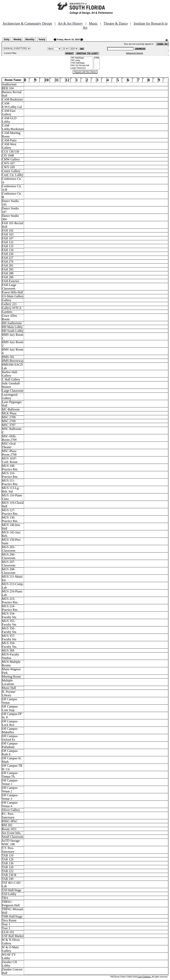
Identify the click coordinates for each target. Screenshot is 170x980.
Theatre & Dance (116, 24)
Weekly (17, 39)
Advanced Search (135, 53)
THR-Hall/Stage (82, 63)
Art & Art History (70, 24)
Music (93, 24)
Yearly (42, 39)
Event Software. (144, 977)
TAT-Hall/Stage (82, 58)
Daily (7, 39)
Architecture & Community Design (27, 24)
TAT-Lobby (82, 61)
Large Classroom (82, 68)
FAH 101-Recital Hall (82, 66)
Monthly (30, 39)
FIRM (97, 58)
